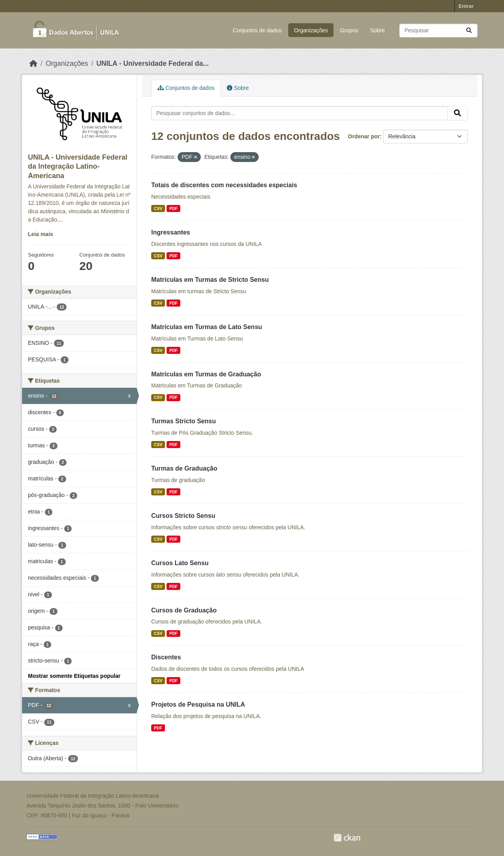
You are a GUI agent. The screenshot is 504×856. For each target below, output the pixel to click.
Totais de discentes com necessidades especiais (224, 185)
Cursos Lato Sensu (180, 563)
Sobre (377, 30)
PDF (173, 208)
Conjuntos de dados (257, 30)
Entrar (466, 6)
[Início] (33, 63)
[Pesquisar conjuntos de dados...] (438, 31)
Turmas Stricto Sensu (183, 421)
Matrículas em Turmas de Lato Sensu (207, 327)
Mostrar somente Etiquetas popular (74, 676)
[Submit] (469, 31)
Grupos (349, 30)
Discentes (166, 657)
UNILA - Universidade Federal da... (153, 63)
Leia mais (41, 234)
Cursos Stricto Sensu (183, 516)
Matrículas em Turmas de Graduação (206, 374)
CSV (158, 208)
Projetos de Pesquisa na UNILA (198, 704)
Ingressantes (171, 232)
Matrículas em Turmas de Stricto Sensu (210, 280)
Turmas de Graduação (184, 468)
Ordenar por (364, 136)
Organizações (311, 30)
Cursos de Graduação (184, 610)
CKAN (347, 838)
